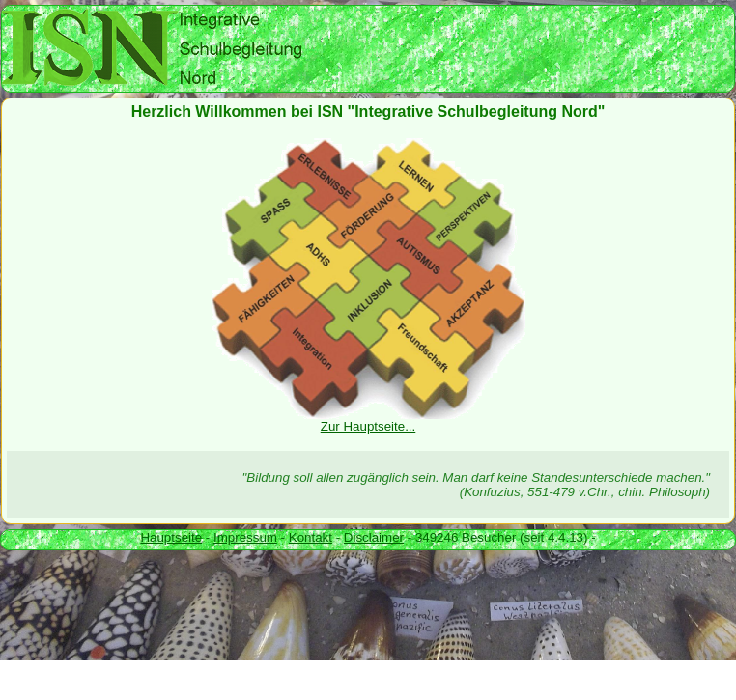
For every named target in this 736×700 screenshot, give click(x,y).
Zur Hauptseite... (368, 420)
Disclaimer (374, 537)
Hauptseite (171, 537)
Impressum (245, 537)
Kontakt (311, 537)
